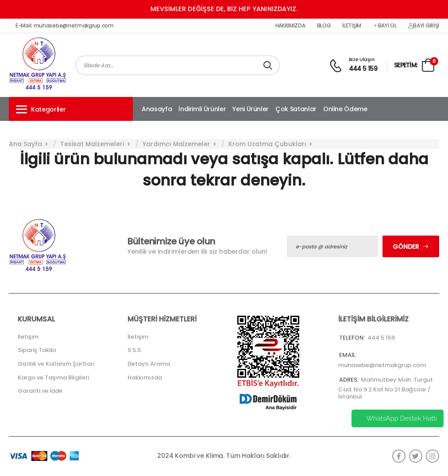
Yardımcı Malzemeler (176, 144)
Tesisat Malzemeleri (92, 144)
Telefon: (352, 338)
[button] (71, 109)
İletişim (352, 26)
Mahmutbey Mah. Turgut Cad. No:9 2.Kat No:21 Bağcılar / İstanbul (386, 388)
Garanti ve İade (40, 391)
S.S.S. (135, 350)
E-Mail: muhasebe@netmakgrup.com (65, 26)
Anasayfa (157, 109)
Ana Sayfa (25, 144)
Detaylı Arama (149, 364)
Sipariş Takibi (37, 350)
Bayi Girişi (424, 26)
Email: (348, 355)
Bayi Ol (385, 26)
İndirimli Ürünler (202, 109)
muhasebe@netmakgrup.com (382, 365)
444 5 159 (363, 69)
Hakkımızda (290, 26)
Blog (324, 26)
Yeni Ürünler (251, 109)
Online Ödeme (345, 109)
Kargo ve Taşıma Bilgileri (53, 377)
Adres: (349, 380)
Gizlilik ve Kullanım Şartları (56, 364)
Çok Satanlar (296, 109)
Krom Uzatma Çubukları (267, 144)
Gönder (406, 247)
